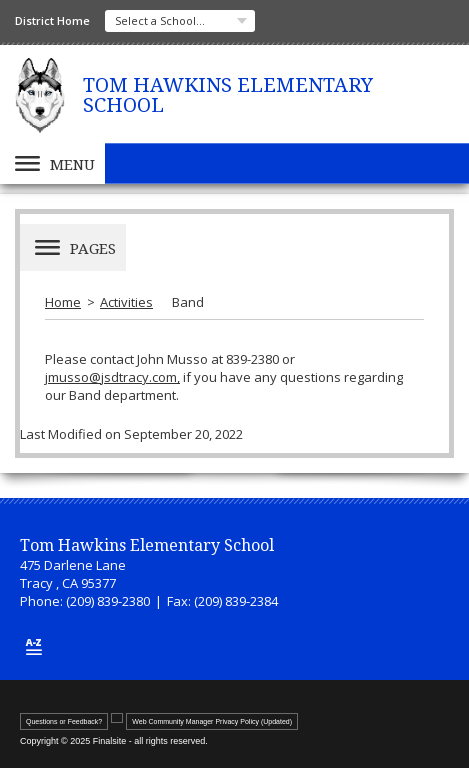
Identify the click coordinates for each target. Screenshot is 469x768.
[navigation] (180, 21)
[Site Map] (34, 646)
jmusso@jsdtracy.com (111, 377)
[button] (52, 163)
